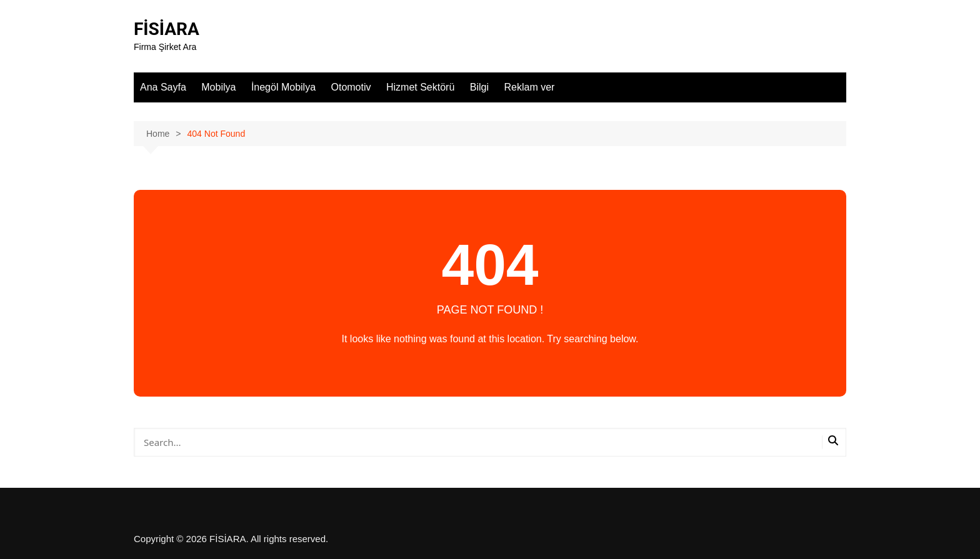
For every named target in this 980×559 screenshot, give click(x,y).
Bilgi (479, 87)
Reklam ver (529, 87)
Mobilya (218, 87)
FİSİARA (167, 29)
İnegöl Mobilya (283, 87)
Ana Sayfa (163, 87)
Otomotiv (351, 87)
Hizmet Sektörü (420, 87)
